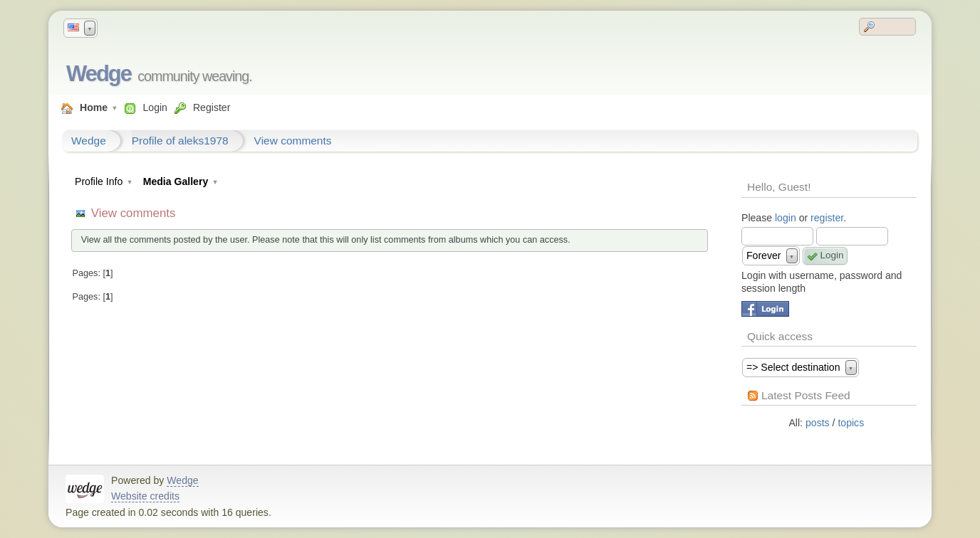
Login (155, 107)
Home (94, 107)
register (827, 218)
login (786, 218)
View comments (293, 141)
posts (818, 423)
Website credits (145, 496)
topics (851, 423)
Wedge (99, 74)
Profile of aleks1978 (180, 141)
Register (212, 107)
